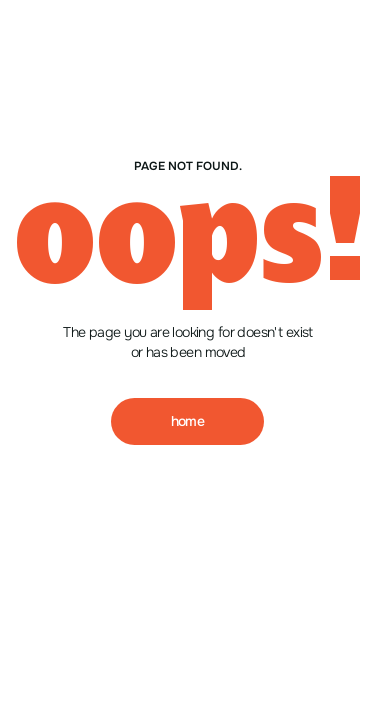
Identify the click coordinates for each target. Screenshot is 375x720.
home (188, 421)
